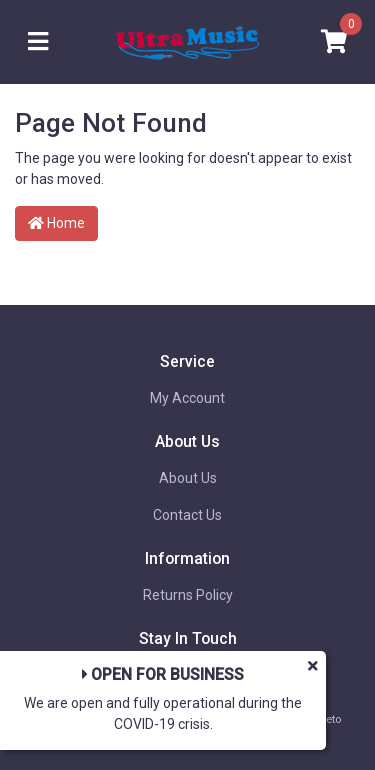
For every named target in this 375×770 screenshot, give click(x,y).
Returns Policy (188, 595)
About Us (188, 478)
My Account (187, 398)
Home (56, 223)
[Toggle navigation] (38, 42)
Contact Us (187, 515)
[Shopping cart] (334, 42)
